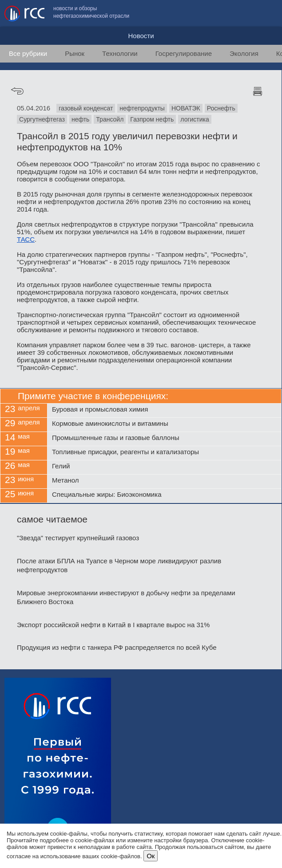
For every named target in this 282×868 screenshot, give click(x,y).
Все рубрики (28, 53)
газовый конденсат (86, 108)
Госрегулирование (184, 53)
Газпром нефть (152, 119)
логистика (195, 119)
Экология (244, 53)
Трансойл (110, 119)
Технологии (120, 53)
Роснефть (221, 108)
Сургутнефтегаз (42, 119)
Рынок (75, 53)
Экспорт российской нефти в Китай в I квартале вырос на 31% (113, 625)
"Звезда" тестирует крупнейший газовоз (78, 538)
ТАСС (26, 239)
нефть (80, 119)
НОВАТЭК (186, 108)
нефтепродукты (142, 108)
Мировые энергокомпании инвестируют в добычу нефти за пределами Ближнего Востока (126, 597)
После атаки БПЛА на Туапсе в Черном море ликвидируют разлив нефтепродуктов (119, 565)
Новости (141, 36)
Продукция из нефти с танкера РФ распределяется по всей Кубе (117, 647)
